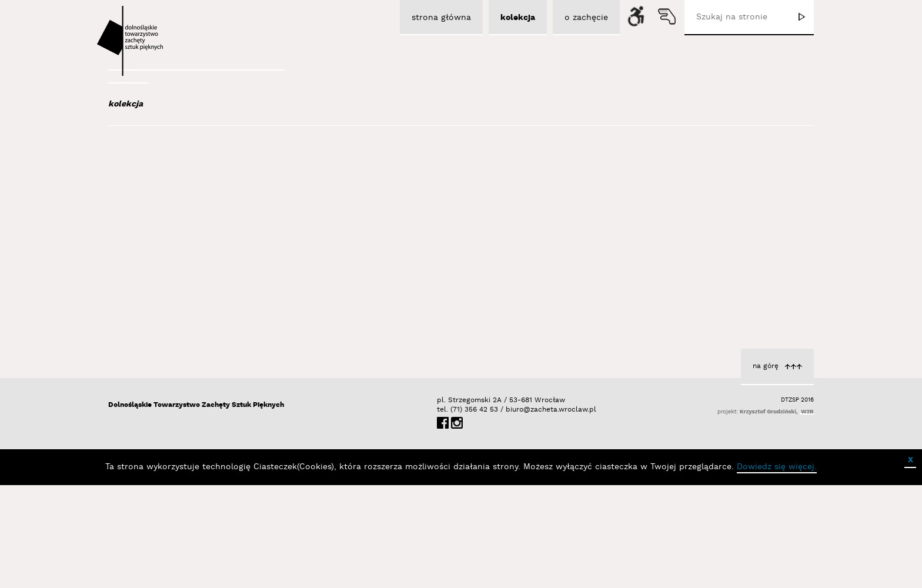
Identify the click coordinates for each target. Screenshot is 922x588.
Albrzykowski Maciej (178, 205)
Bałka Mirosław (170, 310)
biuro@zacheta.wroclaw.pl (512, 512)
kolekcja (126, 104)
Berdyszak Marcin (177, 390)
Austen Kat (162, 236)
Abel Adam (159, 173)
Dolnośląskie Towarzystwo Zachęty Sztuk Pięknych (196, 508)
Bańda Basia (166, 326)
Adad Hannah (166, 189)
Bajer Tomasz (166, 295)
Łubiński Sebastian (515, 299)
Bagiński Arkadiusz (174, 279)
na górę (766, 469)
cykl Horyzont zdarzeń (509, 286)
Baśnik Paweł (167, 342)
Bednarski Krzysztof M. (186, 374)
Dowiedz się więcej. (777, 570)
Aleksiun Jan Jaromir (180, 220)
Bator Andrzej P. (173, 358)
